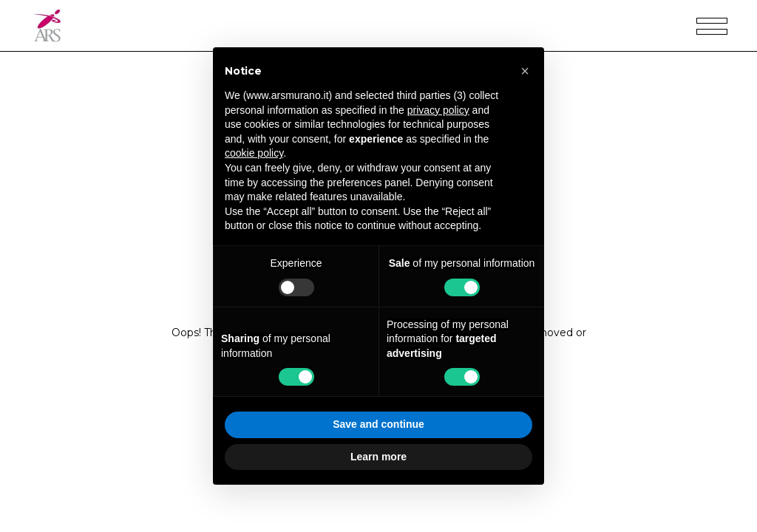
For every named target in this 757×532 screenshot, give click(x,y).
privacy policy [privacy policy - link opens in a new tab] (438, 110)
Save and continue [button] (378, 424)
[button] (525, 71)
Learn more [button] (378, 457)
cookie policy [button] (254, 153)
